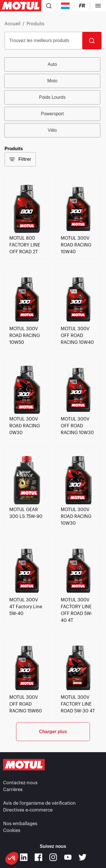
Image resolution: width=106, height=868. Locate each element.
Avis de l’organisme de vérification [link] (39, 803)
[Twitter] (83, 857)
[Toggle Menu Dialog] (98, 6)
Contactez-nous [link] (20, 783)
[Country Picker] (65, 6)
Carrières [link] (13, 790)
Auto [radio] (52, 64)
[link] (27, 231)
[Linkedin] (24, 857)
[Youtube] (68, 857)
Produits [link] (35, 24)
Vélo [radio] (52, 130)
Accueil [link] (12, 24)
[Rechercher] (92, 41)
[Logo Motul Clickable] (21, 6)
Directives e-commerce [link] (28, 810)
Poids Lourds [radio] (52, 97)
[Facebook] (38, 857)
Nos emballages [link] (20, 824)
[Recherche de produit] (49, 6)
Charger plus (53, 732)
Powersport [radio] (52, 114)
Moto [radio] (52, 81)
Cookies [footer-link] (12, 831)
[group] (53, 97)
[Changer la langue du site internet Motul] (82, 6)
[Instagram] (53, 857)
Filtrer (20, 159)
